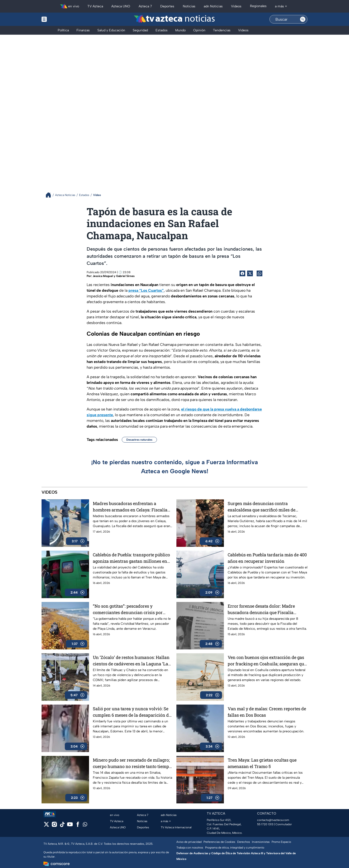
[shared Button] (259, 273)
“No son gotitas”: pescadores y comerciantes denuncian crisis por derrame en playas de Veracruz (128, 609)
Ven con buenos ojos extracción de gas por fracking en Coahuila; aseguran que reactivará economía (267, 661)
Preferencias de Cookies (219, 842)
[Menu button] (61, 19)
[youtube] (70, 826)
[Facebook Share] (242, 273)
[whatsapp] (85, 825)
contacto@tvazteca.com (273, 820)
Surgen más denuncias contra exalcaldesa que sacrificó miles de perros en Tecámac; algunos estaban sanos (264, 507)
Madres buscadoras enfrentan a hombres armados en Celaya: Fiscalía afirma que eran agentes (130, 507)
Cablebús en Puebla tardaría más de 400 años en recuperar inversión (267, 558)
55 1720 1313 (265, 824)
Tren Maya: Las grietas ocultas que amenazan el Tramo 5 (262, 763)
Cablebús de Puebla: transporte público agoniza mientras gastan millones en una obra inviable (131, 558)
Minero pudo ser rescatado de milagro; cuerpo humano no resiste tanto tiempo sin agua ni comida (132, 763)
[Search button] (303, 19)
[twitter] (46, 826)
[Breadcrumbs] (50, 195)
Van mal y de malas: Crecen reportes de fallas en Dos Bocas (267, 712)
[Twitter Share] (250, 273)
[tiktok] (62, 826)
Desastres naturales (139, 440)
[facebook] (78, 826)
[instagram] (54, 826)
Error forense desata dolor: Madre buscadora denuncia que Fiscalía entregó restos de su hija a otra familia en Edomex (266, 609)
